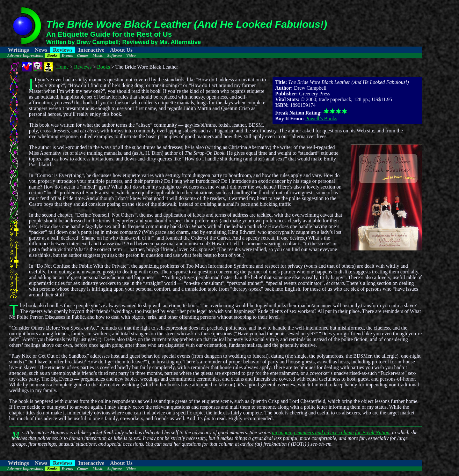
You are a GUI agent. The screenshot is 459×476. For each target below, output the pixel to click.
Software (115, 56)
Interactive (91, 50)
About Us (121, 50)
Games (83, 56)
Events (67, 56)
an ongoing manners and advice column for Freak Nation (331, 432)
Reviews (63, 50)
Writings (18, 50)
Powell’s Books (321, 119)
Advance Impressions (25, 56)
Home (62, 67)
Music (98, 56)
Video (131, 56)
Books (52, 56)
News (41, 50)
